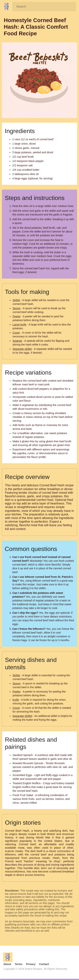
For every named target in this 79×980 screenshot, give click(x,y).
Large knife (19, 325)
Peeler (17, 316)
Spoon (17, 308)
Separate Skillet (22, 716)
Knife (16, 700)
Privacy (31, 964)
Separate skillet (22, 349)
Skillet (16, 300)
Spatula (17, 341)
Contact (44, 964)
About (7, 964)
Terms (19, 964)
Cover (16, 333)
